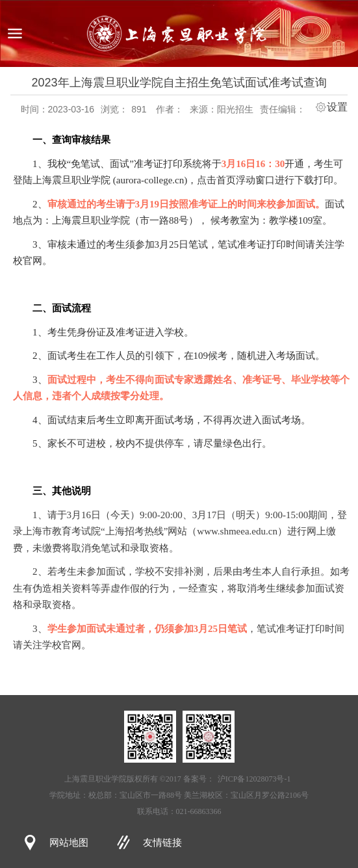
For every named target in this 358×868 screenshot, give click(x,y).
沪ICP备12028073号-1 (254, 779)
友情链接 (162, 843)
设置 (337, 107)
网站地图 (69, 843)
